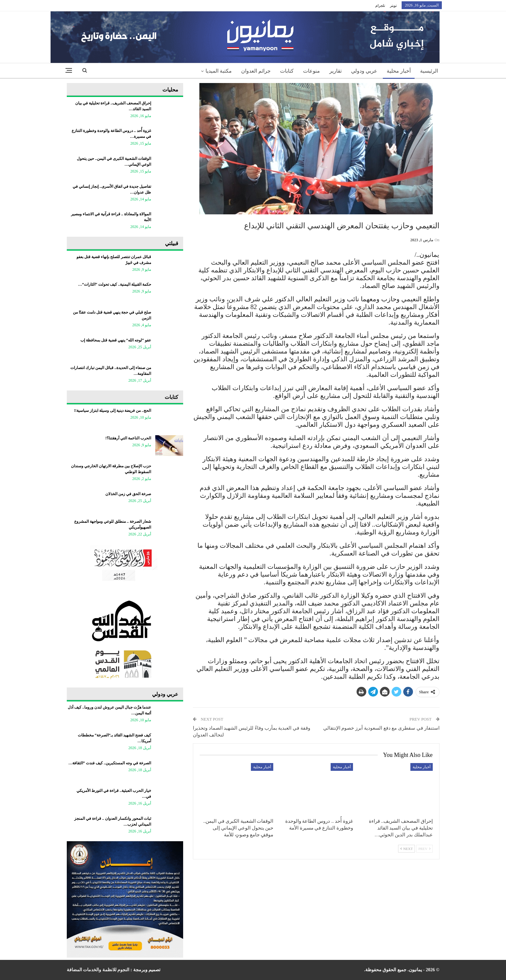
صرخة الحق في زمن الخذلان (128, 494)
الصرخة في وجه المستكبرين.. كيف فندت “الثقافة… (110, 763)
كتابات (287, 71)
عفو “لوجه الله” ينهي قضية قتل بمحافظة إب (116, 340)
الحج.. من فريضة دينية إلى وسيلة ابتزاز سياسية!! (112, 411)
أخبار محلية (399, 71)
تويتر (393, 6)
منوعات (312, 71)
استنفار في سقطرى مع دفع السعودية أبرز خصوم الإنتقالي (381, 728)
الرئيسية (429, 71)
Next (406, 849)
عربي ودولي (364, 71)
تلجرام (380, 6)
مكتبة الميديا (219, 71)
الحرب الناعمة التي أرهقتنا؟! (128, 438)
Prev (424, 849)
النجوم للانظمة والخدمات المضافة (98, 970)
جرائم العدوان (256, 71)
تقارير (335, 71)
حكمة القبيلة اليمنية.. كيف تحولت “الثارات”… (115, 284)
